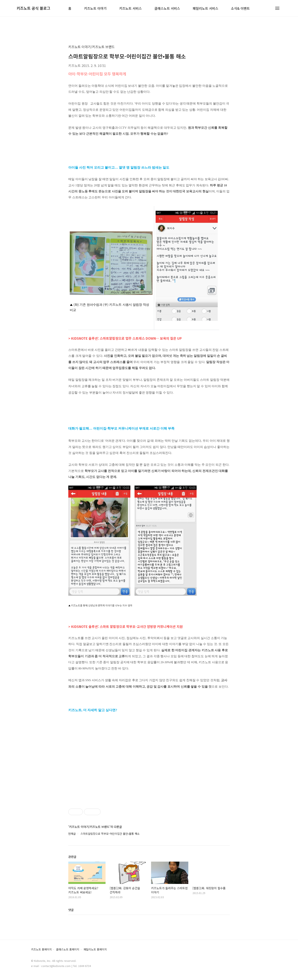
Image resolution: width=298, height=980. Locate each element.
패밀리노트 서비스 (205, 9)
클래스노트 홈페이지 (68, 950)
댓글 (71, 910)
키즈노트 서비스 (130, 9)
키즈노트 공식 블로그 (33, 8)
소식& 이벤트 (240, 9)
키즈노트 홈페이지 (41, 950)
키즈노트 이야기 (95, 9)
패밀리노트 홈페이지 (95, 950)
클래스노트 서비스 (167, 9)
